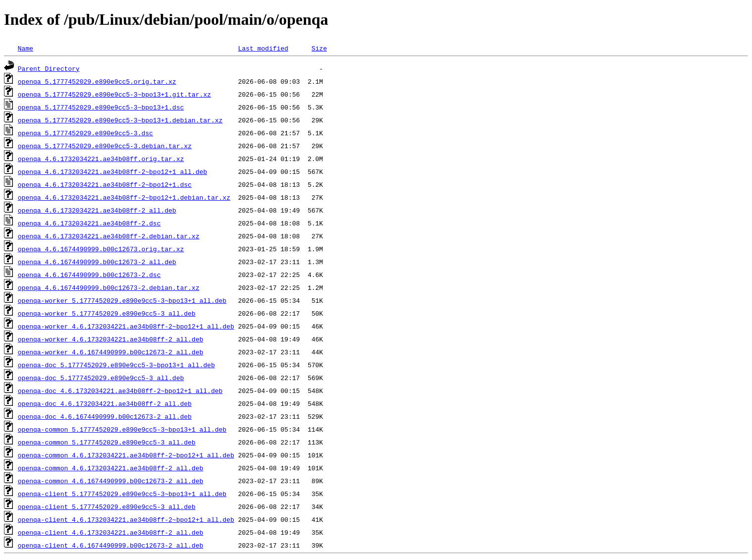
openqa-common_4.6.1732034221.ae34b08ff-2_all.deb (110, 468)
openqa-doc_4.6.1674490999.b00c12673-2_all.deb (105, 416)
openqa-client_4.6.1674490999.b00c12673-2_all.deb (110, 545)
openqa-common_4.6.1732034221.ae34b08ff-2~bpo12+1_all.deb (126, 455)
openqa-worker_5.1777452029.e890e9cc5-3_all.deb (107, 313)
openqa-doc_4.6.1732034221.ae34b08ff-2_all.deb (105, 403)
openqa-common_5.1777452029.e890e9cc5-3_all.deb (107, 442)
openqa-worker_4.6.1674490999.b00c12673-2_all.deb (110, 352)
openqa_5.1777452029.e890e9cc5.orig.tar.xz (97, 81)
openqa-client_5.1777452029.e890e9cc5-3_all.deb (107, 506)
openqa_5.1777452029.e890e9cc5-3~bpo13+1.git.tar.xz (114, 94)
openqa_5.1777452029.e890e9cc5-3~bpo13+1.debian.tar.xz (120, 120)
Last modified (263, 48)
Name (26, 48)
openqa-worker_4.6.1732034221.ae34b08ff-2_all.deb (110, 339)
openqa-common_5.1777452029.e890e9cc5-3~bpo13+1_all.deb (122, 429)
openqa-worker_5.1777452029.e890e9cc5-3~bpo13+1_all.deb (122, 300)
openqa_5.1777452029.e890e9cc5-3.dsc (85, 133)
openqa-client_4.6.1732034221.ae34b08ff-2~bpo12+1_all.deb (126, 519)
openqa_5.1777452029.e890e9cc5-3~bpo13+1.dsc (101, 107)
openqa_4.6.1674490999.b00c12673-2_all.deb (97, 262)
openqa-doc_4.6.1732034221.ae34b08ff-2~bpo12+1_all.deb (120, 391)
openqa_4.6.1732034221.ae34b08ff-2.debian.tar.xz (109, 236)
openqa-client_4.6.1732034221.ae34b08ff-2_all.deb (110, 532)
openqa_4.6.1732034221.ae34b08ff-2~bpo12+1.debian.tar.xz (124, 197)
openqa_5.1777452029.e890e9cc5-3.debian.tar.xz (105, 146)
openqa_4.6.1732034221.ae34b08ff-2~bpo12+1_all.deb (112, 171)
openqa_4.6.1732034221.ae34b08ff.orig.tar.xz (101, 159)
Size (319, 48)
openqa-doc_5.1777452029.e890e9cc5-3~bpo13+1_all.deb (116, 365)
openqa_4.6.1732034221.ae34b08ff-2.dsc (89, 223)
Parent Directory (49, 68)
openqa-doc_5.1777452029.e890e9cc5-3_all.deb (101, 378)
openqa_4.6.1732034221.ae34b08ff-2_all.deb (97, 210)
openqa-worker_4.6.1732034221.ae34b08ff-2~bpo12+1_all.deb (126, 326)
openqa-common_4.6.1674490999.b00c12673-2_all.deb (110, 481)
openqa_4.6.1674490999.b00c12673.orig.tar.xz (101, 249)
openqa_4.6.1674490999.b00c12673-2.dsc (89, 275)
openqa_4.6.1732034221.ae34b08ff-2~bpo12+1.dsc (105, 184)
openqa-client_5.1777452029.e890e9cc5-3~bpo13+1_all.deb (122, 494)
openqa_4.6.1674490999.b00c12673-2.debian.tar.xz (109, 287)
